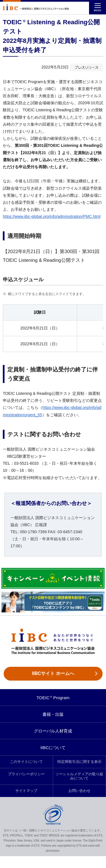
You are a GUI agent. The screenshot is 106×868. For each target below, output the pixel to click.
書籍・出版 (53, 714)
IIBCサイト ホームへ (53, 673)
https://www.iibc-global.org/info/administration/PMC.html (52, 216)
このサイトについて (26, 762)
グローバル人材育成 (53, 731)
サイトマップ (26, 791)
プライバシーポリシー (26, 774)
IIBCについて (53, 748)
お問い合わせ (79, 791)
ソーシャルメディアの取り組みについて (79, 776)
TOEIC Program (53, 698)
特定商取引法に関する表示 (79, 762)
